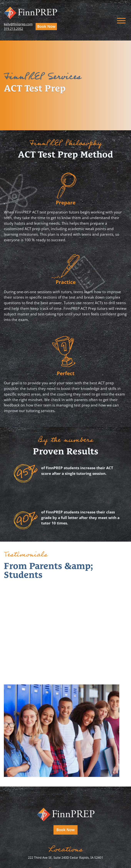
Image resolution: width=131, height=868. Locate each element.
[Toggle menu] (121, 20)
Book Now (46, 26)
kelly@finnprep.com (18, 24)
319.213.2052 (13, 29)
